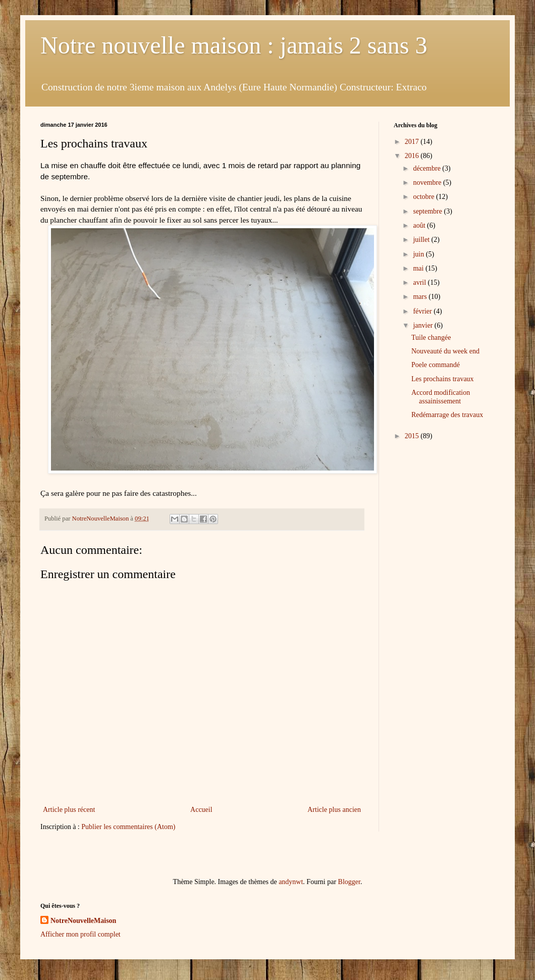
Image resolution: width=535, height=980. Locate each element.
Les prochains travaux (443, 379)
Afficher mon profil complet (81, 934)
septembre (428, 211)
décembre (427, 168)
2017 (413, 142)
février (423, 311)
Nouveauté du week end (445, 351)
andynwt (291, 882)
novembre (428, 183)
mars (421, 297)
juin (419, 254)
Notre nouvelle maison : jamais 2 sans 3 (234, 45)
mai (419, 268)
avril (420, 282)
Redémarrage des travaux (447, 415)
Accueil (201, 810)
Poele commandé (436, 365)
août (420, 225)
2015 (413, 436)
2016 (413, 156)
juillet (422, 240)
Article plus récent (69, 810)
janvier (423, 325)
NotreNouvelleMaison (83, 921)
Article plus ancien (334, 810)
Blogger (349, 882)
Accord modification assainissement (441, 397)
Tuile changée (431, 338)
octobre (424, 197)
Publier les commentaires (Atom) (128, 827)
